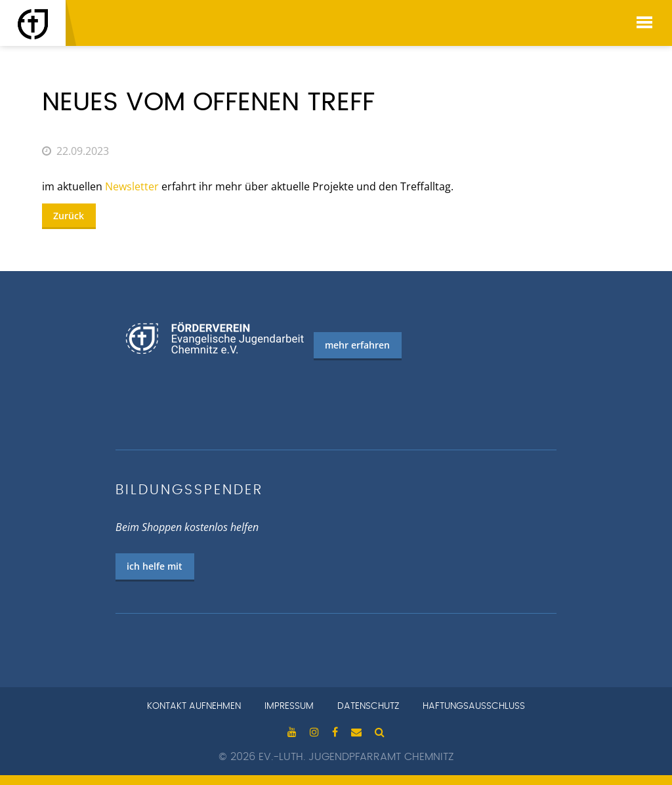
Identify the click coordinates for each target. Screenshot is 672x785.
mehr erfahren (357, 345)
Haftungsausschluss (474, 706)
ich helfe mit (155, 566)
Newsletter (132, 186)
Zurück (69, 216)
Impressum (289, 706)
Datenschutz (368, 706)
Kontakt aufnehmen (194, 706)
